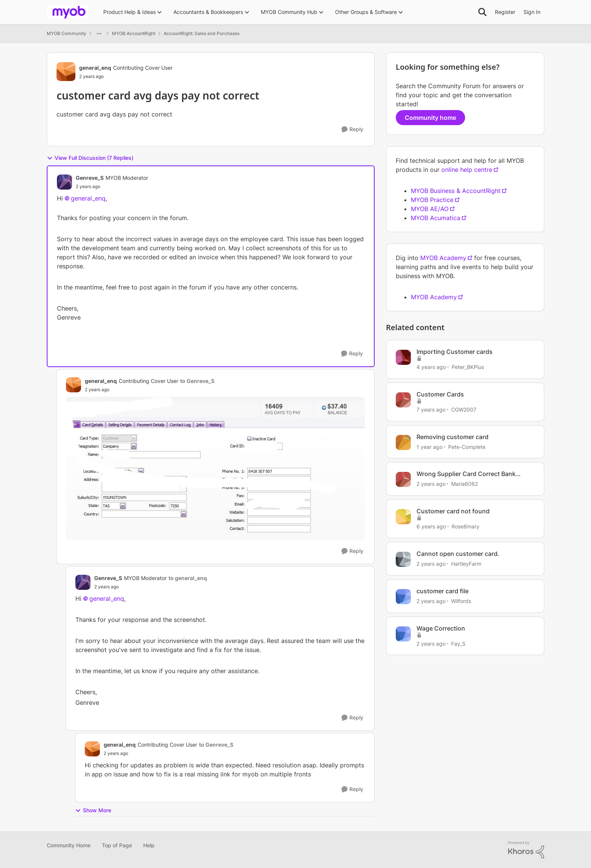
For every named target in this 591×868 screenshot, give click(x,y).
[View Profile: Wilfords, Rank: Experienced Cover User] (403, 597)
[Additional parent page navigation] (99, 34)
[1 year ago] (429, 446)
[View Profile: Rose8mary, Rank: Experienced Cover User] (403, 517)
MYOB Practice (432, 200)
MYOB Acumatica (436, 218)
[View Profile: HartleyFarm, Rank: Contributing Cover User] (403, 559)
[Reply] (352, 129)
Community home (430, 118)
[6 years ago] (431, 526)
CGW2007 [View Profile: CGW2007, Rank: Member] (464, 410)
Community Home (69, 845)
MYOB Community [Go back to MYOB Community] (67, 33)
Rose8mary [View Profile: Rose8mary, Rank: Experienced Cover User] (465, 526)
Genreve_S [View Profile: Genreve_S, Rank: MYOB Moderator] (90, 178)
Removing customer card (452, 437)
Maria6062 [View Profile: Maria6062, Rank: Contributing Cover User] (465, 484)
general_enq (88, 198)
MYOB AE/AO (430, 209)
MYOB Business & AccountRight (456, 191)
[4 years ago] (431, 367)
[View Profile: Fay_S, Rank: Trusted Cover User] (403, 634)
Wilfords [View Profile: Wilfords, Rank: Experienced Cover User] (461, 601)
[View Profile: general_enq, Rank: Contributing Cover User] (66, 72)
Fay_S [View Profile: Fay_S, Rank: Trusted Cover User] (458, 643)
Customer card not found (453, 511)
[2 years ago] (431, 484)
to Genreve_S (197, 381)
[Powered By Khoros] (526, 850)
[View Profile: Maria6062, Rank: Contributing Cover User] (403, 479)
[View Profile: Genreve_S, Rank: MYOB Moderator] (64, 182)
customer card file (442, 591)
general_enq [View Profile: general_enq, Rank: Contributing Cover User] (95, 68)
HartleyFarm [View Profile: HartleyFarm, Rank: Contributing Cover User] (466, 564)
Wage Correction (441, 628)
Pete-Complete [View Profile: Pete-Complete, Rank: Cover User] (467, 446)
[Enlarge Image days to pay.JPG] (215, 469)
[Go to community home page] (67, 12)
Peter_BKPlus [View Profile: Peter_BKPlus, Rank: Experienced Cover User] (468, 367)
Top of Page (117, 845)
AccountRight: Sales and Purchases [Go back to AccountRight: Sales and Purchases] (201, 33)
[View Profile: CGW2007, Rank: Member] (403, 400)
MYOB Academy (443, 258)
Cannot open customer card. (458, 554)
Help (149, 845)
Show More (93, 810)
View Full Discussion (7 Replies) (90, 158)
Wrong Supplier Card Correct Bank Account (466, 474)
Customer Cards (440, 394)
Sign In (532, 12)
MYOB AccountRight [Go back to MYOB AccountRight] (134, 33)
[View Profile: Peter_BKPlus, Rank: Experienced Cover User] (403, 357)
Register (505, 12)
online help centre (467, 170)
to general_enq (188, 578)
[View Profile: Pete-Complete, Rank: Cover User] (403, 442)
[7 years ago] (431, 410)
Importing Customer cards (455, 352)
